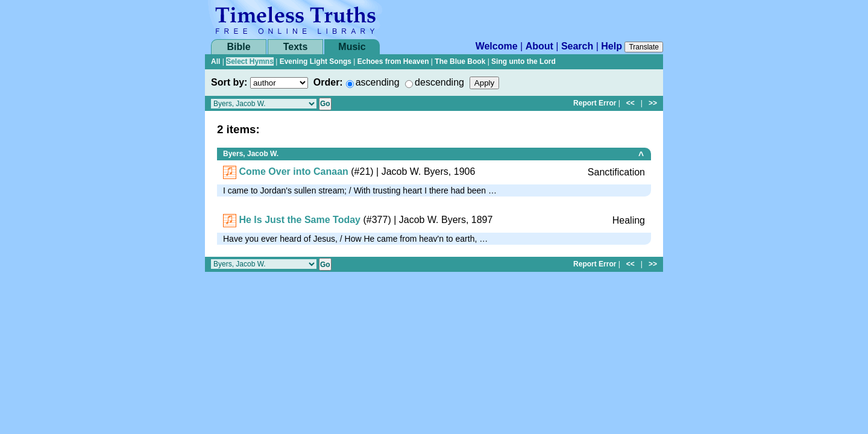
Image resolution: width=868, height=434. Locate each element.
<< (631, 103)
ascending (378, 82)
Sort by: (229, 82)
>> (653, 103)
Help (612, 46)
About (539, 46)
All (215, 61)
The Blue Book (460, 61)
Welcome (497, 46)
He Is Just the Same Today (300, 220)
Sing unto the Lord (524, 61)
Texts (296, 47)
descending (439, 82)
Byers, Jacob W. (251, 154)
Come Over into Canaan (293, 171)
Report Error (595, 103)
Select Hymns (250, 61)
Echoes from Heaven (393, 61)
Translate (644, 47)
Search (577, 46)
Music (352, 47)
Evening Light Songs (316, 61)
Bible (238, 47)
